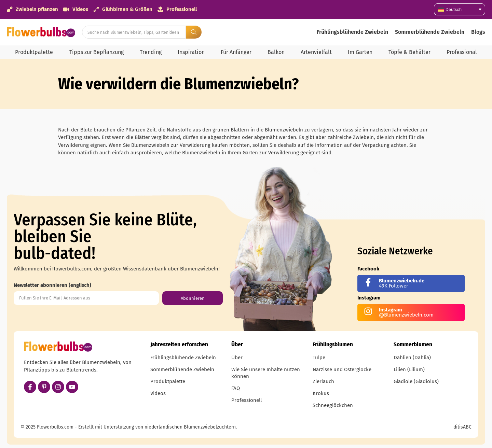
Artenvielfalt (316, 52)
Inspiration (191, 52)
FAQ (236, 388)
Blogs (478, 32)
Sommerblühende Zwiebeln (430, 32)
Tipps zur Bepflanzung (97, 52)
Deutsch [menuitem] (454, 9)
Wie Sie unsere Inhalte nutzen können (266, 373)
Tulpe (319, 358)
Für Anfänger (236, 52)
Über (237, 358)
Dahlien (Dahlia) (412, 358)
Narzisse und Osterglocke (342, 369)
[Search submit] (194, 32)
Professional (462, 52)
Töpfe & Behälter (409, 52)
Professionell (247, 400)
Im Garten (360, 52)
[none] (460, 9)
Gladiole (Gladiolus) (416, 381)
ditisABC (462, 427)
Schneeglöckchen (333, 405)
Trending (151, 52)
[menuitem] (460, 9)
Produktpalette (34, 52)
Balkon (276, 52)
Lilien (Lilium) (409, 369)
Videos (158, 393)
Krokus (321, 393)
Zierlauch (323, 381)
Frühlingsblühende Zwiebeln (352, 32)
